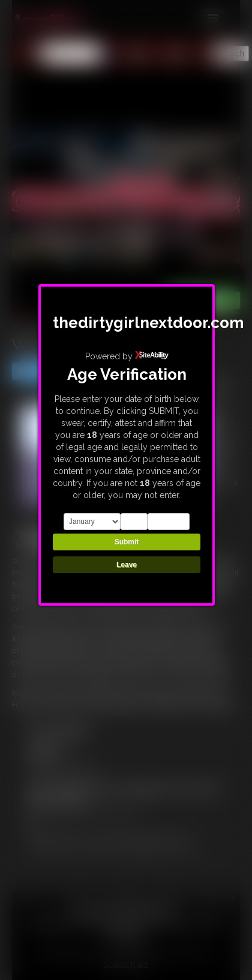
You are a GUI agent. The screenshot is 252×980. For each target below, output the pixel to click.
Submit (127, 542)
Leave (127, 565)
